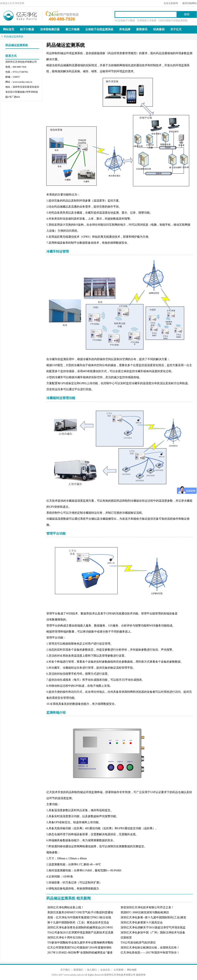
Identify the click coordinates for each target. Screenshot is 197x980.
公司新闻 (119, 970)
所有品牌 (125, 29)
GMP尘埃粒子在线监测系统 (173, 20)
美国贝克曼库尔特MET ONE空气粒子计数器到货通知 (80, 912)
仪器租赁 (126, 938)
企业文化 (105, 970)
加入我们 (92, 970)
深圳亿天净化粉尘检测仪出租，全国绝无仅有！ (150, 948)
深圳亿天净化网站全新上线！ (66, 907)
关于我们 (65, 970)
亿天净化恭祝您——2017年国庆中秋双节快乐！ (150, 953)
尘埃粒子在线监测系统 (99, 29)
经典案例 (159, 29)
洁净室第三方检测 (147, 20)
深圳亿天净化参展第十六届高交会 (142, 922)
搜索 (187, 14)
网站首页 (9, 29)
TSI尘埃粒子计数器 (125, 20)
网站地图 (132, 970)
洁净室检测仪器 (50, 29)
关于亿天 (176, 29)
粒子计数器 (27, 29)
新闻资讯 (142, 29)
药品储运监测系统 (14, 37)
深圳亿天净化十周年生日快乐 (66, 938)
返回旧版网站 (190, 3)
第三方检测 (72, 29)
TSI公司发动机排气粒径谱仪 (138, 943)
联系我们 (78, 970)
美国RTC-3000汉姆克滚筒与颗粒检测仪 (145, 912)
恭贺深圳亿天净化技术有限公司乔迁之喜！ (147, 907)
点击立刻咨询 (171, 3)
